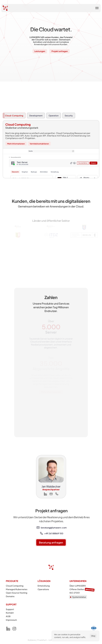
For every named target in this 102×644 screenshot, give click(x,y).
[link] (38, 528)
